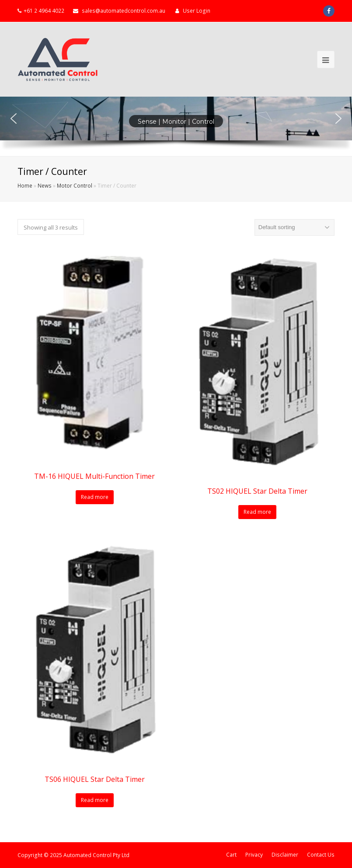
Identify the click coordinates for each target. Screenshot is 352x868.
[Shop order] (294, 227)
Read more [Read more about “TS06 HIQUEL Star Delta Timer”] (95, 800)
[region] (176, 127)
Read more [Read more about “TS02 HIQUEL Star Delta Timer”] (257, 512)
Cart (231, 855)
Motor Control (75, 185)
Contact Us (321, 855)
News (45, 185)
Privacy (254, 855)
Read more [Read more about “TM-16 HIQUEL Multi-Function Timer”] (95, 497)
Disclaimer (285, 855)
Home (25, 185)
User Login (197, 11)
